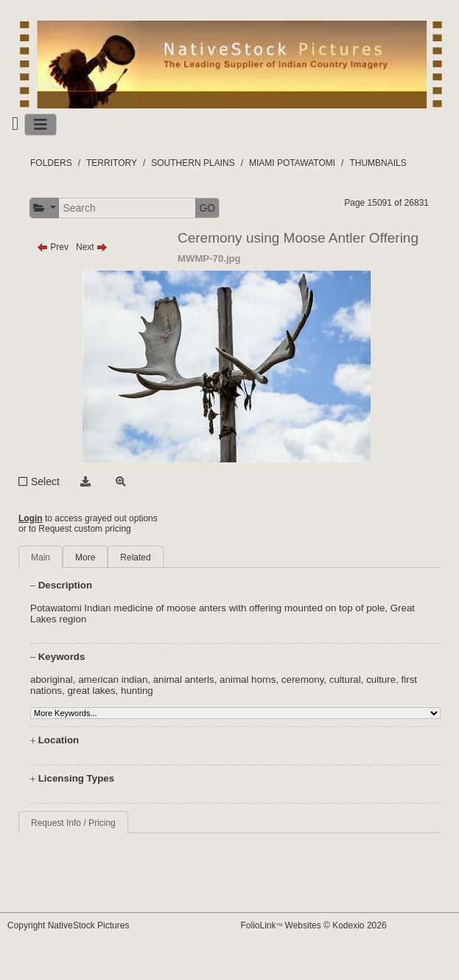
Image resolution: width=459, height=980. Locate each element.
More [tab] (85, 557)
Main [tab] (41, 557)
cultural (345, 680)
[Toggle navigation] (41, 125)
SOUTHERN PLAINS (193, 163)
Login (31, 518)
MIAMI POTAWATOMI (292, 163)
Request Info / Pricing (73, 823)
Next (92, 247)
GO (207, 208)
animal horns (248, 680)
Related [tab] (135, 557)
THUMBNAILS (378, 163)
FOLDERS (51, 163)
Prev (53, 247)
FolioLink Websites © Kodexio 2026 (314, 925)
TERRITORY (112, 163)
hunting (137, 691)
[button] (45, 208)
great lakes (91, 691)
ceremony (303, 680)
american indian (113, 680)
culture (381, 680)
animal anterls (184, 680)
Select (45, 482)
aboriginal (52, 680)
